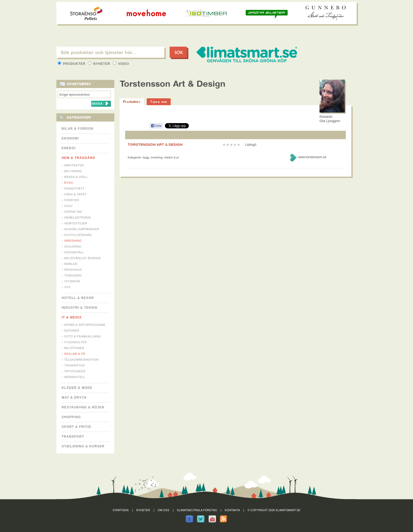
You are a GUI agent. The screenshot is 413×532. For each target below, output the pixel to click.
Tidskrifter (75, 365)
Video (121, 64)
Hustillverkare (78, 235)
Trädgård (73, 275)
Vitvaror (72, 281)
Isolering (73, 246)
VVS (67, 287)
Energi (69, 148)
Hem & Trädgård (78, 158)
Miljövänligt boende (83, 258)
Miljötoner (74, 348)
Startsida (121, 510)
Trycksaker (75, 371)
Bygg (69, 183)
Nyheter (100, 64)
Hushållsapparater (82, 229)
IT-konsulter (76, 342)
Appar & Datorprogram (85, 325)
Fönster (72, 200)
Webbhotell (75, 377)
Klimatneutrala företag (197, 510)
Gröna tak (73, 212)
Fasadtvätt (74, 188)
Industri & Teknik (80, 308)
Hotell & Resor (78, 298)
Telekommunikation (81, 360)
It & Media (72, 317)
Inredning (73, 241)
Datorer (72, 331)
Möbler (71, 264)
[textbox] (110, 52)
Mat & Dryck (74, 398)
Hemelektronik (78, 217)
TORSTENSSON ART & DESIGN (155, 144)
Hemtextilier (76, 223)
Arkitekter (74, 165)
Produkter (72, 64)
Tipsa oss (159, 102)
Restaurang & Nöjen (83, 407)
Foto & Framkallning (83, 336)
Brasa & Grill (76, 177)
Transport (73, 437)
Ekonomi (70, 138)
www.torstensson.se (312, 157)
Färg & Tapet (75, 194)
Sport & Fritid (76, 427)
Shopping (71, 417)
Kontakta (232, 510)
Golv (68, 206)
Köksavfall (74, 252)
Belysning (73, 171)
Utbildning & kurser (83, 446)
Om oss (164, 510)
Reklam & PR (75, 354)
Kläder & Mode (77, 388)
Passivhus (73, 270)
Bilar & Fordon (78, 129)
